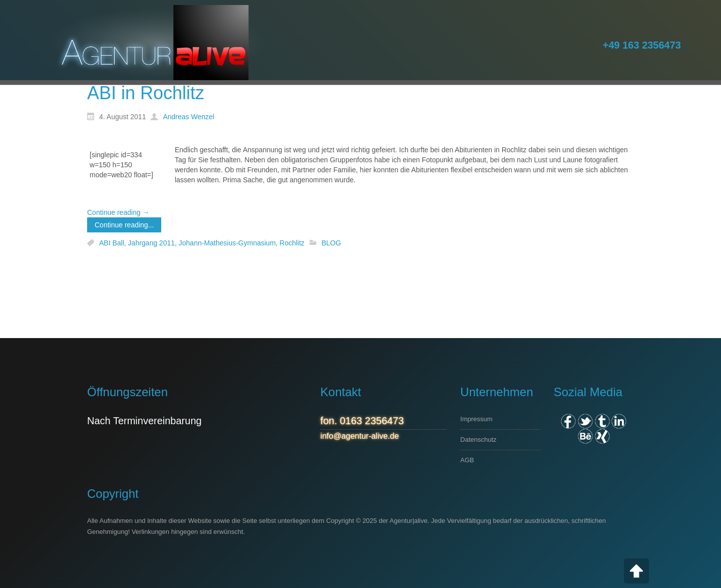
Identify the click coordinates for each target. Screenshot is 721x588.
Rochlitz (292, 243)
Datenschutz (478, 439)
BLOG (331, 243)
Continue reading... (124, 225)
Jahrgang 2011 (151, 243)
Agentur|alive (409, 521)
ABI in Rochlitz (146, 93)
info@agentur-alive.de (360, 436)
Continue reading (118, 212)
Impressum (476, 419)
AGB (467, 460)
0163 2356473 (372, 421)
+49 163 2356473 (642, 45)
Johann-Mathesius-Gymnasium (227, 243)
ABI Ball (112, 243)
